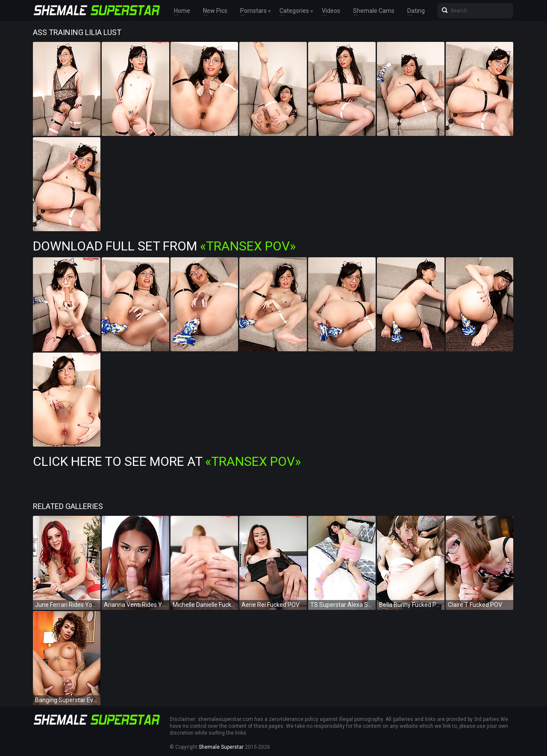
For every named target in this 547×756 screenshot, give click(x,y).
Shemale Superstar (221, 747)
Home (182, 11)
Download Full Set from (164, 246)
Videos (331, 11)
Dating (416, 11)
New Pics (215, 11)
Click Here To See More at (167, 461)
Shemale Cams (374, 11)
